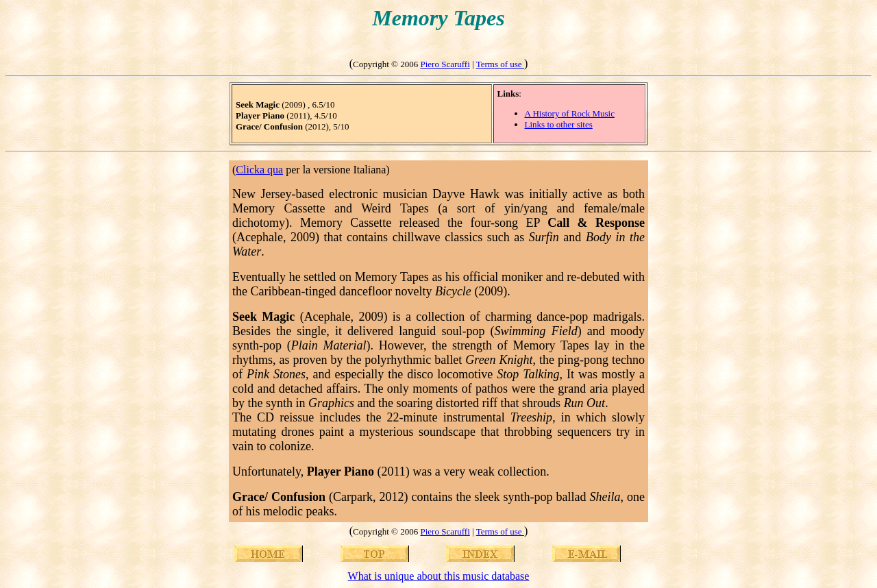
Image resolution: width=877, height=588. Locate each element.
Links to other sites (559, 124)
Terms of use (500, 64)
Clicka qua (259, 170)
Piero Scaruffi (445, 64)
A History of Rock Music (570, 113)
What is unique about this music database (439, 576)
